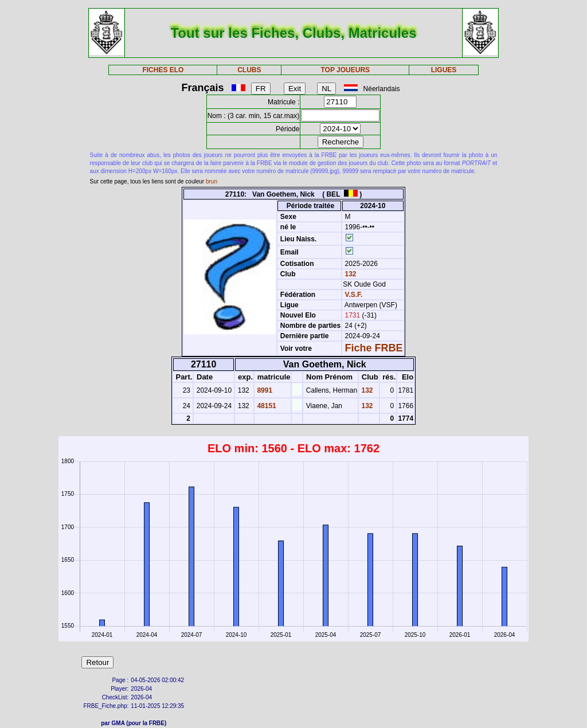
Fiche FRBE (374, 348)
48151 (266, 406)
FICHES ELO (163, 70)
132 (349, 274)
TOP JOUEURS (346, 70)
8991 (264, 390)
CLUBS (249, 70)
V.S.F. (354, 295)
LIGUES (444, 70)
